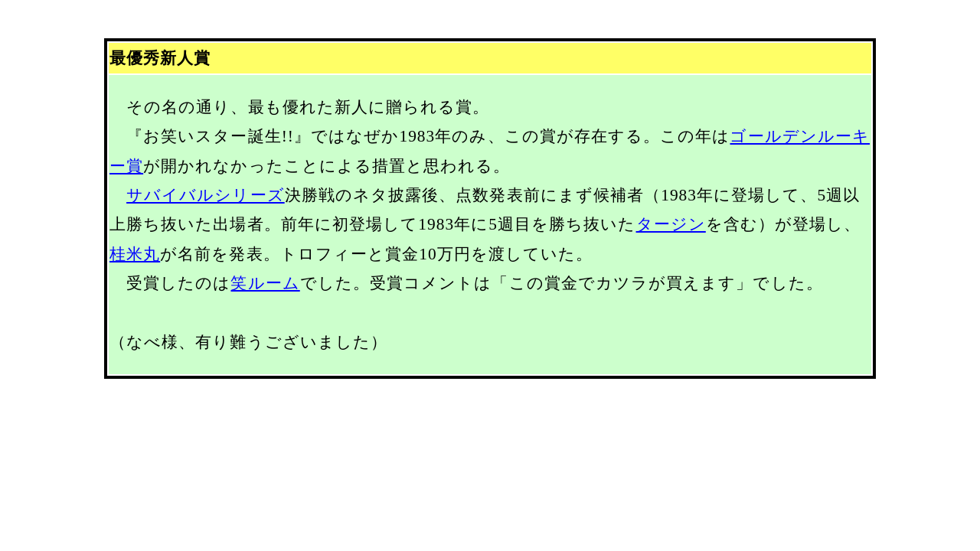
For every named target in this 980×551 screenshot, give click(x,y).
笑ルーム (265, 283)
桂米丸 (135, 254)
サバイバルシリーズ (206, 195)
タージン (671, 224)
